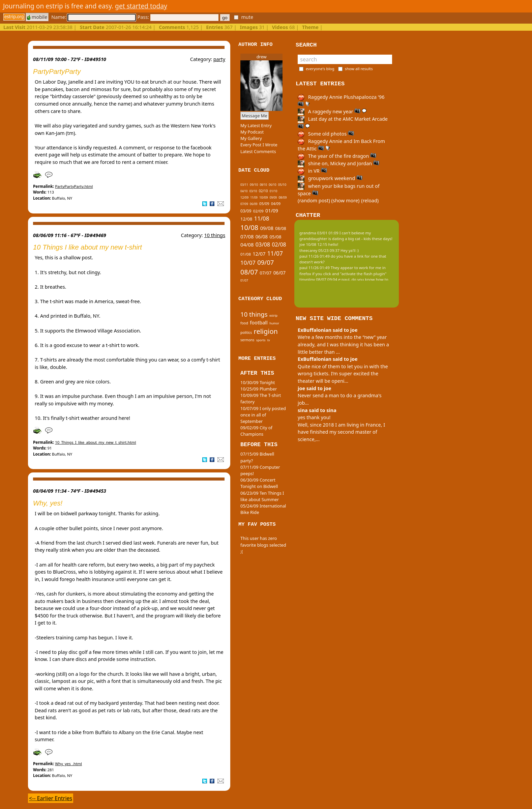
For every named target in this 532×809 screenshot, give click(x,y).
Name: (93, 17)
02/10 (263, 191)
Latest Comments (258, 151)
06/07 (280, 273)
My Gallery (251, 138)
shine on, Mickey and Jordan (338, 163)
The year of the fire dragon (337, 156)
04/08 (247, 244)
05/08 (276, 237)
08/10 (263, 185)
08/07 (249, 272)
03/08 (263, 244)
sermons (247, 340)
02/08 (279, 244)
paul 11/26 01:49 (315, 256)
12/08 (246, 219)
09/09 (273, 197)
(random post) (314, 200)
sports (261, 340)
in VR (312, 171)
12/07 (259, 254)
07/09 (244, 204)
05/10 (282, 185)
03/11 (244, 185)
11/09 (254, 197)
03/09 (246, 211)
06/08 (262, 237)
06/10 (273, 185)
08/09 (283, 197)
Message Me (255, 116)
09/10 (254, 185)
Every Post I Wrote (259, 145)
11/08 (262, 218)
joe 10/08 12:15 (313, 244)
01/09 (272, 211)
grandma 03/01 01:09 (319, 233)
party (219, 59)
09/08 (267, 228)
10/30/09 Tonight (258, 382)
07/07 (265, 273)
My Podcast (252, 132)
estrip (273, 315)
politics (246, 333)
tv (269, 340)
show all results (359, 69)
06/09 (254, 204)
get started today (141, 6)
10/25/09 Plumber (259, 389)
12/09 (244, 197)
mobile (37, 17)
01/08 (246, 254)
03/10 (253, 191)
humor (274, 323)
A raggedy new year (332, 111)
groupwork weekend (330, 178)
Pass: (178, 17)
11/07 (275, 253)
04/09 (276, 204)
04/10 (244, 191)
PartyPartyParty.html (74, 186)
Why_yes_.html (68, 764)
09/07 (265, 262)
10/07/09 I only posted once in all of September (263, 415)
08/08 (280, 228)
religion (266, 331)
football (259, 322)
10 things (215, 235)
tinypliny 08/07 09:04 (318, 279)
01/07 (244, 280)
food (244, 323)
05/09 (264, 204)
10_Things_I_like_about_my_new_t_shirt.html (95, 442)
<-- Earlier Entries (51, 798)
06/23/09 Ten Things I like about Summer (262, 496)
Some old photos (326, 134)
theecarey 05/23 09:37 (319, 250)
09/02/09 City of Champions (256, 431)
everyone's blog (320, 69)
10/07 (248, 263)
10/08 (249, 227)
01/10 (274, 191)
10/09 (263, 197)
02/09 (258, 211)
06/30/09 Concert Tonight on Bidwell (259, 483)
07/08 (247, 236)
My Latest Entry (256, 125)
